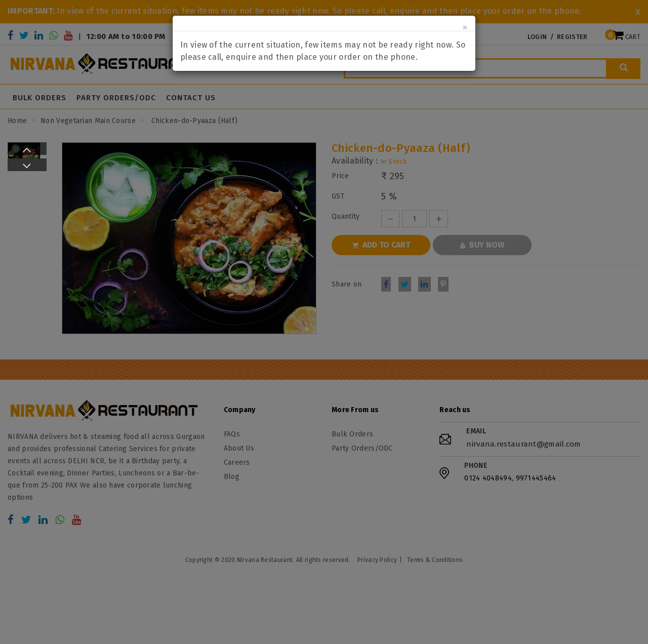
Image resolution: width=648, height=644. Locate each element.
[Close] (465, 28)
